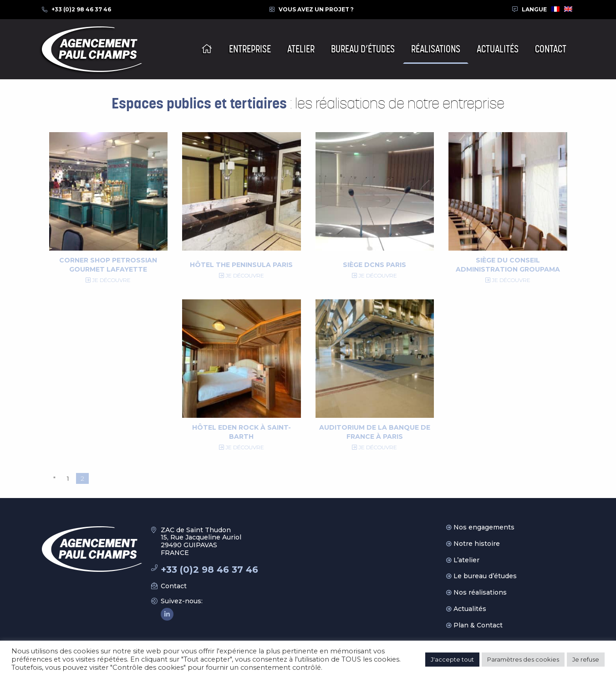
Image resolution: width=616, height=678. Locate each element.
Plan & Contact (478, 625)
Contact (174, 586)
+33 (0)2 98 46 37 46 (81, 9)
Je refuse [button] (586, 659)
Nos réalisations (480, 592)
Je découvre (108, 280)
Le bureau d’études (485, 576)
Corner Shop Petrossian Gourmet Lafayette (108, 265)
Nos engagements (484, 527)
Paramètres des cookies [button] (523, 659)
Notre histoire (477, 544)
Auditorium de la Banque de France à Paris (375, 432)
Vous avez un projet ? (316, 9)
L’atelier (466, 560)
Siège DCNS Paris (374, 265)
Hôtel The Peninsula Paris (241, 265)
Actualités (470, 609)
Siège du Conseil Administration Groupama (508, 265)
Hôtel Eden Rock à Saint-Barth (242, 432)
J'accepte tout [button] (452, 659)
